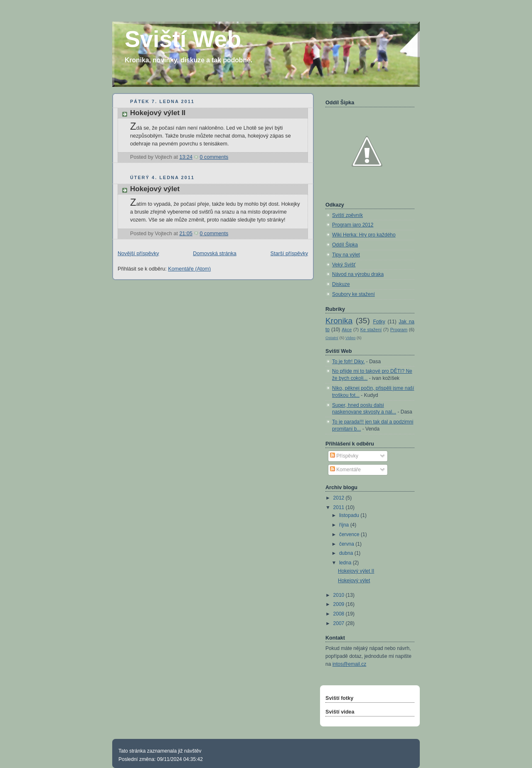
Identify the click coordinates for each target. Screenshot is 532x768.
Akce (347, 330)
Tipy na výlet (346, 255)
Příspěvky (344, 456)
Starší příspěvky (289, 254)
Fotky (379, 322)
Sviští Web (183, 39)
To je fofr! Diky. (348, 362)
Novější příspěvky (138, 254)
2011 (340, 507)
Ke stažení (371, 330)
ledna (346, 563)
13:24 (186, 157)
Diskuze (341, 284)
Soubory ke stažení (353, 294)
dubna (347, 553)
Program (399, 330)
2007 (340, 623)
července (350, 534)
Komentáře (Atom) (189, 269)
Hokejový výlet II (158, 113)
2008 (340, 614)
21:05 (186, 234)
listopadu (350, 515)
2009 (340, 604)
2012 (340, 498)
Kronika (339, 321)
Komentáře (345, 470)
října (345, 525)
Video (350, 338)
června (347, 544)
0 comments (214, 157)
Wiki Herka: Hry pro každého (364, 235)
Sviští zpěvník (347, 215)
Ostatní (332, 338)
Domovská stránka (214, 254)
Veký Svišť (344, 265)
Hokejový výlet (155, 189)
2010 (340, 595)
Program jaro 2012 (353, 225)
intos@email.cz (350, 664)
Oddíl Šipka (345, 245)
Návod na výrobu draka (358, 274)
